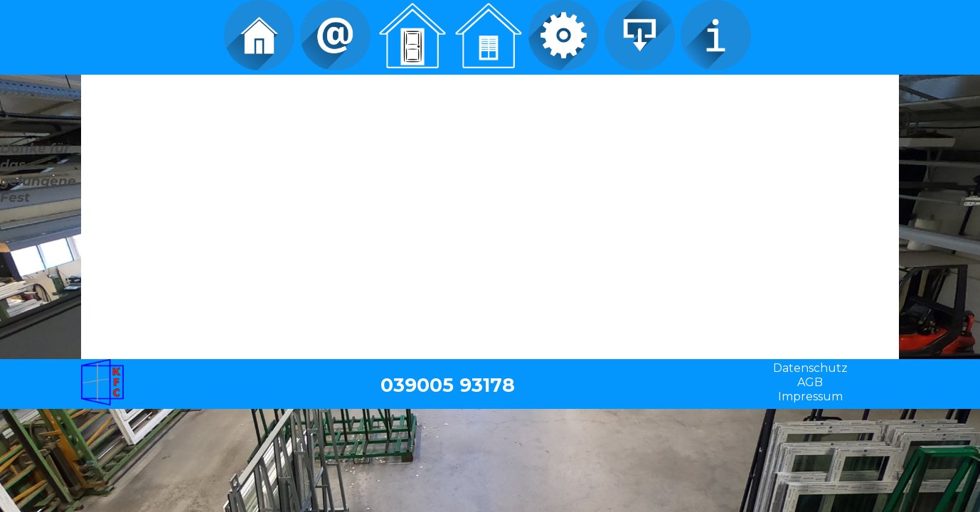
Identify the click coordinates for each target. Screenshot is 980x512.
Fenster (488, 36)
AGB (810, 382)
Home (259, 36)
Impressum (810, 396)
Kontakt (335, 36)
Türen (411, 36)
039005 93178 (448, 385)
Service (563, 36)
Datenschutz (810, 368)
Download (640, 36)
